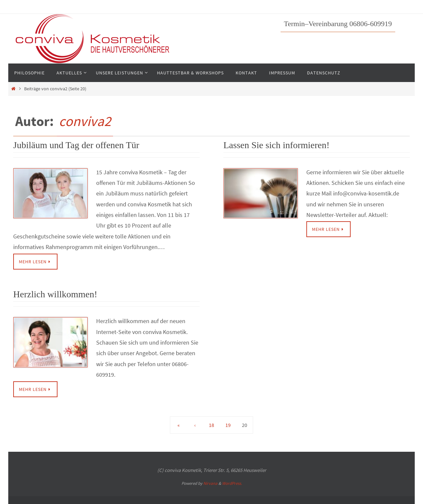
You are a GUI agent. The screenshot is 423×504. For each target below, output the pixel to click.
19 (228, 425)
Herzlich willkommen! (55, 294)
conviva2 (85, 121)
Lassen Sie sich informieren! (276, 145)
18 (211, 425)
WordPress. (232, 483)
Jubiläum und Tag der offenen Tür (76, 145)
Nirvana (210, 483)
